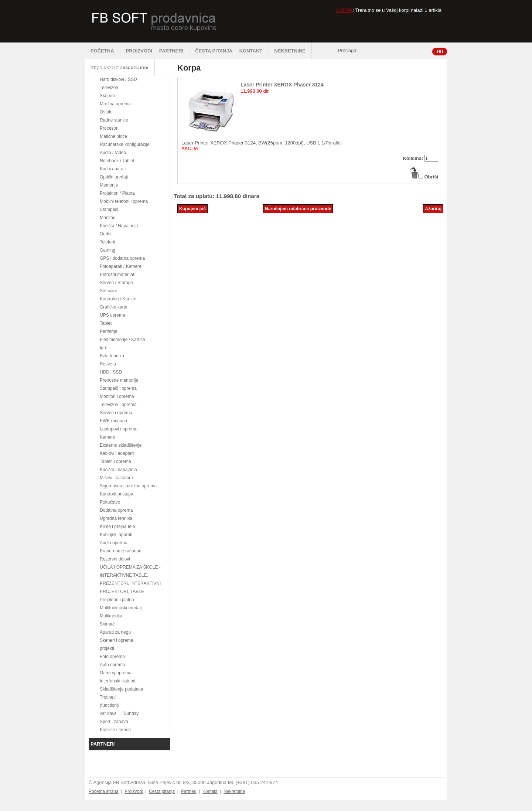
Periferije (108, 331)
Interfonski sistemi (117, 681)
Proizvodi (134, 791)
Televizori (109, 88)
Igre (104, 348)
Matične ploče (113, 136)
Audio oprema (114, 543)
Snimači (108, 624)
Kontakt (210, 791)
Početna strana (104, 791)
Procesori (109, 128)
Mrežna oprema (115, 104)
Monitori (108, 218)
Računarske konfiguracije (125, 144)
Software (108, 291)
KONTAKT (254, 51)
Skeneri (107, 96)
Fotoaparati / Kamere (121, 266)
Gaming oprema (116, 673)
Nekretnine (234, 791)
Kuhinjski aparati (116, 535)
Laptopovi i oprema (119, 429)
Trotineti (108, 697)
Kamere (108, 437)
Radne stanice (114, 120)
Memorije (109, 185)
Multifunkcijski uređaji (121, 608)
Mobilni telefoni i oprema (124, 201)
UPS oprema (112, 315)
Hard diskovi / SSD (118, 79)
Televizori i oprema (118, 405)
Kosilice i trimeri (115, 730)
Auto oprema (112, 665)
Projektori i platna (117, 600)
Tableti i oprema (115, 461)
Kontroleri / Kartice (118, 299)
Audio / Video (113, 153)
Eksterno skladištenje (121, 445)
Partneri (188, 791)
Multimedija (111, 616)
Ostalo (106, 112)
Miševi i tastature (116, 478)
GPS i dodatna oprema (122, 258)
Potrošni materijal (117, 275)
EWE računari (113, 421)
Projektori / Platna (117, 193)
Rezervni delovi (115, 559)
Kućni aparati (113, 169)
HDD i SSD (111, 372)
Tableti (106, 323)
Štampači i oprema (118, 388)
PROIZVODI (139, 51)
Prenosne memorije (119, 380)
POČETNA (105, 51)
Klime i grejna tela (117, 527)
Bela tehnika (112, 356)
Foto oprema (112, 657)
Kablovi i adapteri (117, 453)
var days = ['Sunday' (120, 713)
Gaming (108, 250)
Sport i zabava (114, 722)
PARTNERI (174, 51)
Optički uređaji (114, 177)
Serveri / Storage (116, 283)
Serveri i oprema (116, 413)
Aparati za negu (115, 632)
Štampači (109, 209)
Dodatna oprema (116, 510)
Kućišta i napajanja (118, 470)
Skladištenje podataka (121, 689)
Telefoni (107, 242)
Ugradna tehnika (116, 518)
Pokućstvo (110, 502)
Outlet (106, 234)
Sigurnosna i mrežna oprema (128, 486)
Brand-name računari (121, 551)
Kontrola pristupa (117, 494)
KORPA (345, 10)
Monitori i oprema (117, 396)
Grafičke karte (114, 307)
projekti (107, 648)
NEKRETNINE (293, 51)
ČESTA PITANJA (214, 51)
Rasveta (108, 364)
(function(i (110, 705)
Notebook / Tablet (117, 161)
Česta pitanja (162, 791)
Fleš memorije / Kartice (122, 340)
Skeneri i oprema (117, 640)
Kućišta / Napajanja (119, 226)
